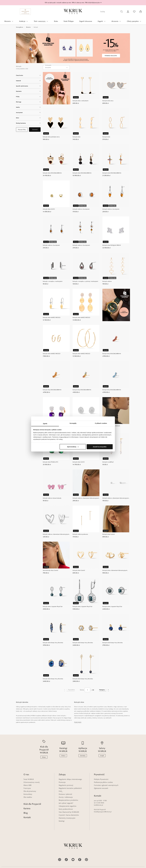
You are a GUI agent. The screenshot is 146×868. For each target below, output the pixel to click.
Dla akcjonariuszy (30, 791)
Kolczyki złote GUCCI (49, 209)
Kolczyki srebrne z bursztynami (81, 245)
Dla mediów (28, 797)
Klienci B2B (27, 785)
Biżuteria (28, 27)
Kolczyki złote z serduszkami (80, 101)
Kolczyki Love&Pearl (108, 462)
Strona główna (20, 27)
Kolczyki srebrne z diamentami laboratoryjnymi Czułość (86, 498)
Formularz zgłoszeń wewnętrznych (106, 785)
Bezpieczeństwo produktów (68, 800)
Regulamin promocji (66, 785)
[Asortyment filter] (28, 112)
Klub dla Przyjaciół (32, 802)
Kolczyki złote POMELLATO (50, 462)
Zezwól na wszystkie (100, 447)
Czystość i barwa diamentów (69, 815)
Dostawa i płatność (65, 794)
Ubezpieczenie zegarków (68, 806)
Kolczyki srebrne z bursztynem (81, 209)
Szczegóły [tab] (73, 423)
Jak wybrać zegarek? (66, 803)
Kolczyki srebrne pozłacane (80, 534)
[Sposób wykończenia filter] (28, 86)
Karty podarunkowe (66, 809)
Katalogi (62, 821)
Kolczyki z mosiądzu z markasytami (53, 281)
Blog (26, 811)
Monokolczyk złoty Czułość (51, 570)
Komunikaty (28, 794)
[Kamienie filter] (28, 91)
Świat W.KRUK (29, 779)
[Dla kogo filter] (28, 102)
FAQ (60, 791)
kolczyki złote (86, 709)
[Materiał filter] (28, 81)
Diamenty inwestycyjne (67, 818)
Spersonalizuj (73, 447)
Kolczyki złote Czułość (109, 534)
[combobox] (56, 68)
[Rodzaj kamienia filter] (28, 123)
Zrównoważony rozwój (32, 782)
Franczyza (27, 788)
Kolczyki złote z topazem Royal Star (53, 606)
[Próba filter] (28, 97)
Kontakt (27, 815)
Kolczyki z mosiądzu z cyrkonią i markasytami (85, 281)
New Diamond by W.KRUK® (69, 812)
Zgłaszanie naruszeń (101, 788)
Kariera (27, 806)
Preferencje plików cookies (103, 782)
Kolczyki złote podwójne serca (51, 137)
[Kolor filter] (28, 118)
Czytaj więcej (78, 722)
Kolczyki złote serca (108, 101)
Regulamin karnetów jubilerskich (70, 788)
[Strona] (87, 690)
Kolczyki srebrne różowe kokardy (52, 498)
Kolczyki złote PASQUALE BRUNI (112, 245)
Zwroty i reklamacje (66, 797)
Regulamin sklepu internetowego (70, 779)
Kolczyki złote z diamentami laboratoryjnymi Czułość (115, 570)
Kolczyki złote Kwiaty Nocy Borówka (53, 643)
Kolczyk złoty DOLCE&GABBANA (112, 354)
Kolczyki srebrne (107, 281)
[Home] (73, 12)
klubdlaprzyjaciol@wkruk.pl (103, 810)
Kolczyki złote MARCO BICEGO (52, 317)
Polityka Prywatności (101, 779)
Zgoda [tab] (45, 424)
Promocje (62, 782)
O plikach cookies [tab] (101, 423)
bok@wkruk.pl (98, 803)
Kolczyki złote (76, 137)
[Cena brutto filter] (28, 75)
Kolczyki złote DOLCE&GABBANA (52, 173)
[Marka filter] (28, 107)
